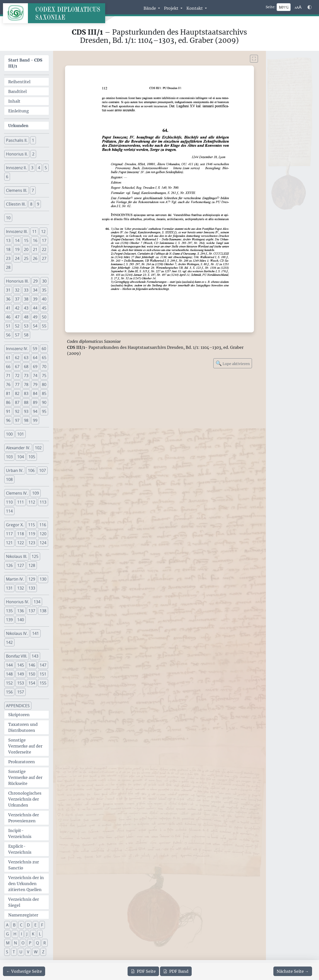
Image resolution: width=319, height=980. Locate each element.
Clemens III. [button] (17, 190)
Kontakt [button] (195, 8)
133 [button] (32, 588)
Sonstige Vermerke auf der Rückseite (25, 777)
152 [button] (9, 683)
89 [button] (35, 402)
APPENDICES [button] (18, 706)
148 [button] (9, 674)
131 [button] (9, 588)
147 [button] (43, 665)
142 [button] (9, 642)
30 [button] (44, 281)
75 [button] (44, 376)
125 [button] (35, 556)
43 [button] (26, 308)
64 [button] (35, 358)
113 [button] (43, 502)
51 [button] (8, 326)
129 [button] (32, 579)
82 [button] (17, 393)
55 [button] (44, 326)
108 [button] (9, 479)
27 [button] (44, 258)
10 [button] (8, 218)
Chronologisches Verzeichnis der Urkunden (25, 799)
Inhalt (14, 101)
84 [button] (35, 393)
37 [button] (17, 299)
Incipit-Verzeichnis (20, 833)
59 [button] (35, 349)
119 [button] (32, 534)
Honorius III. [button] (17, 281)
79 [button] (35, 384)
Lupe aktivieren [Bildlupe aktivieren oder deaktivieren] (233, 363)
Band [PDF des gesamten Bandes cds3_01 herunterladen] (176, 971)
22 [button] (44, 249)
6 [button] (7, 177)
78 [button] (26, 384)
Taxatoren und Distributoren (23, 727)
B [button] (14, 925)
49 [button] (35, 317)
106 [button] (31, 470)
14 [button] (17, 240)
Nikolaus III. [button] (17, 556)
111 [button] (21, 502)
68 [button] (26, 367)
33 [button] (26, 290)
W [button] (36, 952)
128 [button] (32, 565)
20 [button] (26, 249)
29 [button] (35, 281)
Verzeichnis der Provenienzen (24, 818)
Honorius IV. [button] (18, 602)
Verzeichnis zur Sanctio (24, 865)
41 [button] (8, 308)
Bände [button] (150, 8)
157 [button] (21, 692)
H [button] (15, 934)
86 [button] (8, 402)
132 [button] (21, 588)
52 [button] (17, 326)
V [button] (28, 952)
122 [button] (21, 543)
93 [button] (26, 411)
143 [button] (35, 656)
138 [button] (43, 611)
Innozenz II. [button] (16, 168)
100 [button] (9, 434)
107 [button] (42, 470)
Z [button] (43, 952)
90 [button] (44, 402)
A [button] (7, 925)
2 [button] (33, 154)
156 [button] (9, 692)
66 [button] (8, 367)
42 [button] (17, 308)
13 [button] (8, 240)
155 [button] (43, 683)
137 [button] (32, 611)
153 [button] (21, 683)
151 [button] (43, 674)
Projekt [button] (172, 8)
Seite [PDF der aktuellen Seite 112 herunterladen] (143, 971)
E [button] (36, 925)
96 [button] (8, 420)
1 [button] (33, 140)
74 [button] (35, 376)
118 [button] (21, 534)
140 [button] (21, 620)
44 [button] (35, 308)
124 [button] (43, 543)
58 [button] (26, 335)
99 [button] (35, 420)
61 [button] (8, 358)
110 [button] (9, 502)
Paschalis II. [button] (17, 140)
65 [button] (44, 358)
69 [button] (35, 367)
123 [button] (32, 543)
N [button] (15, 943)
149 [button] (21, 674)
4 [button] (39, 168)
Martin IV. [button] (15, 579)
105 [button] (32, 457)
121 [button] (9, 543)
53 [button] (26, 326)
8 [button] (31, 204)
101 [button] (21, 434)
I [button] (21, 934)
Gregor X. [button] (15, 525)
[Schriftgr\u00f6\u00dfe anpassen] (298, 7)
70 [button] (44, 367)
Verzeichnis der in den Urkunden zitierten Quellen (26, 884)
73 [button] (26, 376)
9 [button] (38, 204)
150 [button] (32, 674)
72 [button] (17, 376)
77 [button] (17, 384)
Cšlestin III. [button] (16, 204)
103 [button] (9, 457)
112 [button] (32, 502)
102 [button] (38, 448)
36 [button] (8, 299)
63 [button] (26, 358)
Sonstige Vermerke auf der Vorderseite (25, 746)
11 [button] (34, 231)
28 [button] (8, 267)
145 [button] (21, 665)
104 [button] (21, 457)
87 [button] (17, 402)
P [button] (30, 943)
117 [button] (9, 534)
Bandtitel (17, 91)
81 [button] (8, 393)
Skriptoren (19, 715)
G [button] (7, 934)
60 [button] (44, 349)
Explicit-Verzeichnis (20, 849)
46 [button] (8, 317)
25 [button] (26, 258)
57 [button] (17, 335)
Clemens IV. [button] (17, 493)
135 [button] (9, 611)
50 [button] (44, 317)
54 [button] (35, 326)
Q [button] (37, 943)
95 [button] (44, 411)
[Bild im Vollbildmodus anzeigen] (254, 59)
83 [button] (26, 393)
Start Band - (25, 63)
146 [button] (32, 665)
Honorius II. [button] (17, 154)
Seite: (271, 7)
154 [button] (32, 683)
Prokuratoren (22, 762)
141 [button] (36, 633)
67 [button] (17, 367)
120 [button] (43, 534)
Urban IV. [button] (15, 470)
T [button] (14, 952)
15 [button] (26, 240)
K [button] (33, 934)
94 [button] (35, 411)
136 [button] (21, 611)
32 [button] (17, 290)
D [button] (28, 925)
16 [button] (35, 240)
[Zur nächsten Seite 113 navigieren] (293, 971)
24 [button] (17, 258)
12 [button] (43, 231)
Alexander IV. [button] (18, 448)
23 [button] (8, 258)
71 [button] (8, 376)
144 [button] (9, 665)
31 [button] (8, 290)
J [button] (27, 934)
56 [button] (8, 335)
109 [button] (36, 493)
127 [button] (21, 565)
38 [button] (26, 299)
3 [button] (32, 168)
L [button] (40, 934)
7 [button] (33, 190)
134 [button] (37, 602)
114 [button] (9, 511)
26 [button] (35, 258)
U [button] (21, 952)
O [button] (23, 943)
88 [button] (26, 402)
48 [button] (26, 317)
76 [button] (8, 384)
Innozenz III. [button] (17, 231)
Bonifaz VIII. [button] (17, 656)
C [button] (21, 925)
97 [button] (17, 420)
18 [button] (8, 249)
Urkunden (18, 126)
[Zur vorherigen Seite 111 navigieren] (24, 971)
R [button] (45, 943)
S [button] (7, 952)
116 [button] (43, 525)
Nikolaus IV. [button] (17, 633)
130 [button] (43, 579)
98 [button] (26, 420)
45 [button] (44, 308)
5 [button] (46, 168)
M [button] (8, 943)
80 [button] (44, 384)
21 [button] (35, 249)
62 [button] (17, 358)
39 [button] (35, 299)
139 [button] (9, 620)
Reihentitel (19, 82)
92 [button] (17, 411)
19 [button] (17, 249)
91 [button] (8, 411)
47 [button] (17, 317)
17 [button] (44, 240)
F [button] (42, 925)
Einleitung (19, 111)
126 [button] (9, 565)
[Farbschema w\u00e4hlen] (310, 7)
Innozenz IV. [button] (17, 349)
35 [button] (44, 290)
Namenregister (23, 915)
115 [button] (32, 525)
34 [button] (35, 290)
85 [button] (44, 393)
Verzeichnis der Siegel (24, 902)
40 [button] (44, 299)
